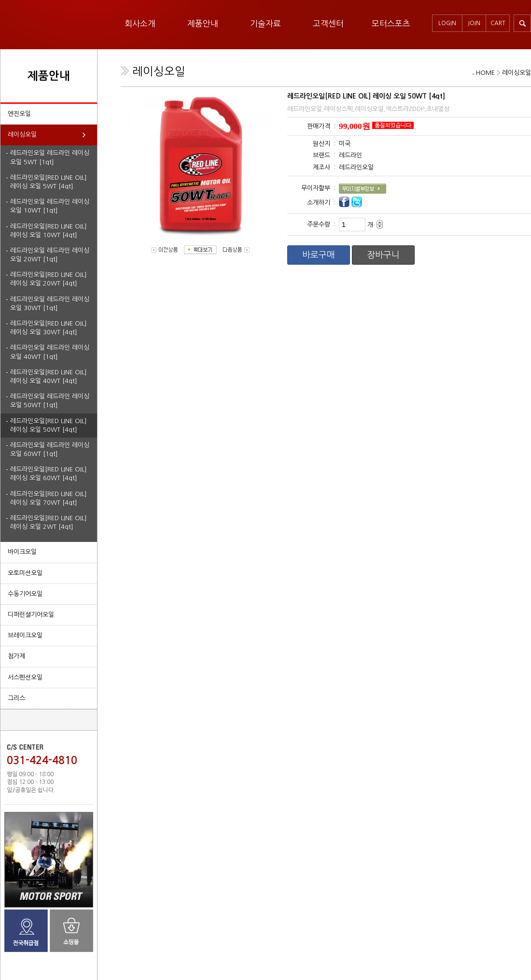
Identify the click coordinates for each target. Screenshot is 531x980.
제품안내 (203, 23)
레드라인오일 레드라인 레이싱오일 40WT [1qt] (50, 352)
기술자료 (265, 23)
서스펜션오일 (25, 677)
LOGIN (447, 23)
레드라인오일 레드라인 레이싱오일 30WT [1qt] (50, 304)
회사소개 (140, 23)
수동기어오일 (25, 594)
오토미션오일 (25, 573)
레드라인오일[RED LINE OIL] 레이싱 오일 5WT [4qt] (49, 182)
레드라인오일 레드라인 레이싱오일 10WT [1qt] (50, 206)
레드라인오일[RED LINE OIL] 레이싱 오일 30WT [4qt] (49, 328)
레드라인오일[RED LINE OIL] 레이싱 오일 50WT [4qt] (49, 425)
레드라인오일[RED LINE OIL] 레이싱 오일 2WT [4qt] (49, 522)
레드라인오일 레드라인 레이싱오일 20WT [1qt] (50, 255)
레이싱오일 (22, 135)
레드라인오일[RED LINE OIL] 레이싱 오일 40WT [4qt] (49, 376)
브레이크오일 (25, 635)
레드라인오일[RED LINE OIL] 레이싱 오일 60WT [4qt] (49, 474)
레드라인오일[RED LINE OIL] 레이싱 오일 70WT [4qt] (49, 498)
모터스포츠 (391, 23)
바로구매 (319, 255)
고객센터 (328, 23)
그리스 (16, 698)
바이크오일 (22, 552)
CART (498, 23)
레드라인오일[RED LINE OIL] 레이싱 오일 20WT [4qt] (49, 279)
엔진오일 (19, 114)
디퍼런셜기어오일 (31, 615)
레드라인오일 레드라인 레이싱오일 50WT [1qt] (50, 401)
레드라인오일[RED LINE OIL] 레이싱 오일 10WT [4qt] (49, 231)
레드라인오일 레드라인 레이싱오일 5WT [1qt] (50, 157)
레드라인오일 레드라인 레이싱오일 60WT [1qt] (50, 449)
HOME (485, 73)
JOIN (474, 23)
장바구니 (383, 255)
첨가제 (16, 656)
